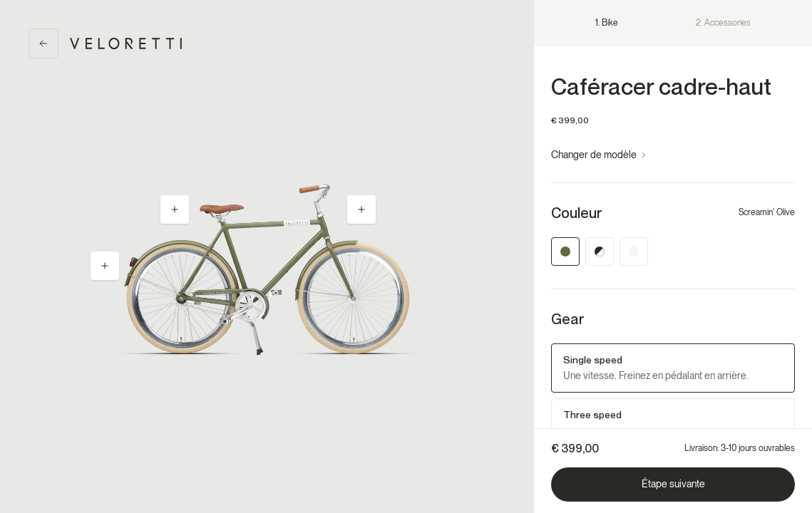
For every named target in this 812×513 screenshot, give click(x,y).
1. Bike (607, 23)
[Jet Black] (600, 252)
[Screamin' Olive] (565, 252)
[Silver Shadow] (634, 252)
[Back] (43, 43)
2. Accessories (723, 23)
